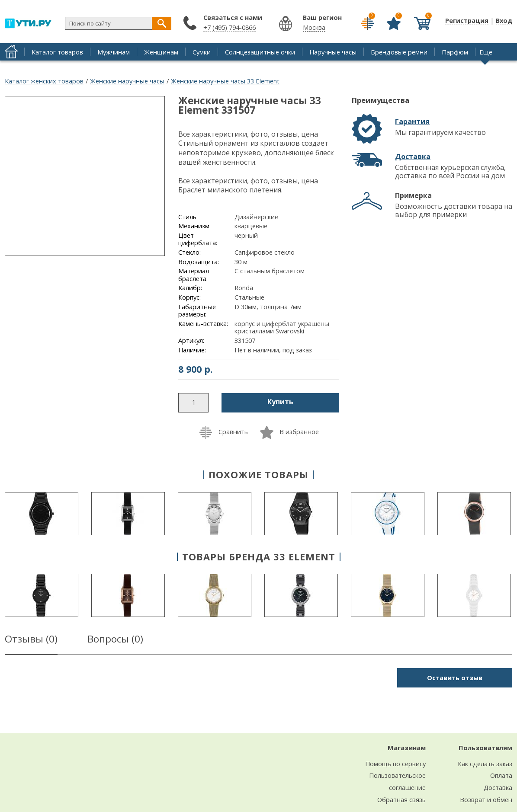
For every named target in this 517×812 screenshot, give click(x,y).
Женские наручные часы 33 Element (225, 81)
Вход (504, 20)
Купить (280, 402)
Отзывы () (31, 640)
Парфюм (455, 52)
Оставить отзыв (455, 678)
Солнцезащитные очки (260, 52)
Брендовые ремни (399, 52)
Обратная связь (401, 799)
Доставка (413, 157)
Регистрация (467, 20)
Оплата (501, 775)
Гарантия (412, 121)
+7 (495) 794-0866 (230, 27)
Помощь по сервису (395, 764)
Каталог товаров (57, 52)
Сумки (202, 52)
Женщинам (161, 52)
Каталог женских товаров (44, 81)
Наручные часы (333, 52)
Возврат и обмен (486, 799)
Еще (486, 52)
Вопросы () (115, 640)
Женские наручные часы (127, 81)
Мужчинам (114, 52)
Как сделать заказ (485, 764)
